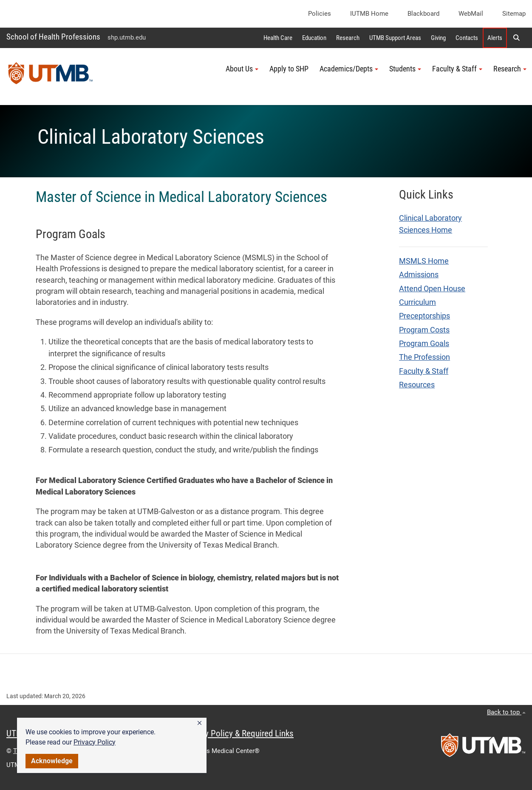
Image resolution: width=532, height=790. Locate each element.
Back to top (506, 712)
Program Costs (424, 330)
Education (314, 38)
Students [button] (405, 69)
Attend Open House (432, 289)
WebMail (471, 14)
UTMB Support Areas (395, 38)
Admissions (419, 275)
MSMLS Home (424, 261)
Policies (320, 14)
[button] (199, 723)
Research (348, 38)
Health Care (278, 38)
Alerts (495, 38)
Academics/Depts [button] (349, 69)
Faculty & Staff (424, 371)
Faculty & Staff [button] (457, 69)
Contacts (467, 38)
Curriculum (417, 302)
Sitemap (514, 14)
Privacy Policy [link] (95, 742)
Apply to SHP (289, 69)
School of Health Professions (53, 37)
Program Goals (424, 344)
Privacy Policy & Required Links (238, 733)
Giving (438, 38)
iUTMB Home (369, 14)
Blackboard (423, 14)
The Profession (424, 357)
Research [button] (510, 69)
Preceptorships (424, 316)
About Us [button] (242, 69)
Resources (417, 385)
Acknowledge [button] (52, 761)
